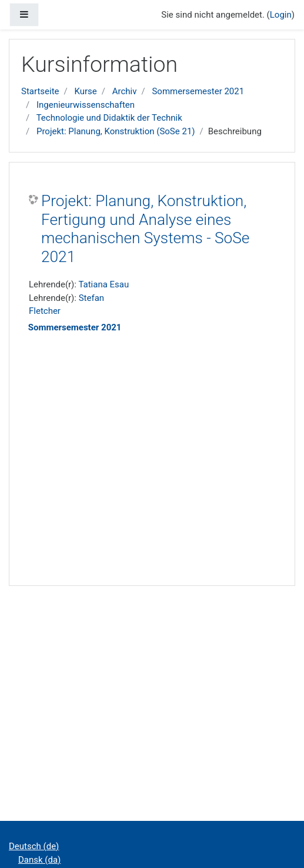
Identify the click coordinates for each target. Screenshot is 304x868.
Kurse (85, 91)
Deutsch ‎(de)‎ (34, 846)
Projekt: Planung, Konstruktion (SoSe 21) (116, 131)
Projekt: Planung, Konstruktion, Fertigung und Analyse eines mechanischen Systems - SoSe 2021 (145, 229)
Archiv (125, 91)
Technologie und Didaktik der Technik (109, 118)
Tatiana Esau (103, 284)
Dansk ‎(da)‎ (39, 860)
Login (281, 15)
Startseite (40, 91)
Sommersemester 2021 (198, 91)
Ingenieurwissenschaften (86, 105)
